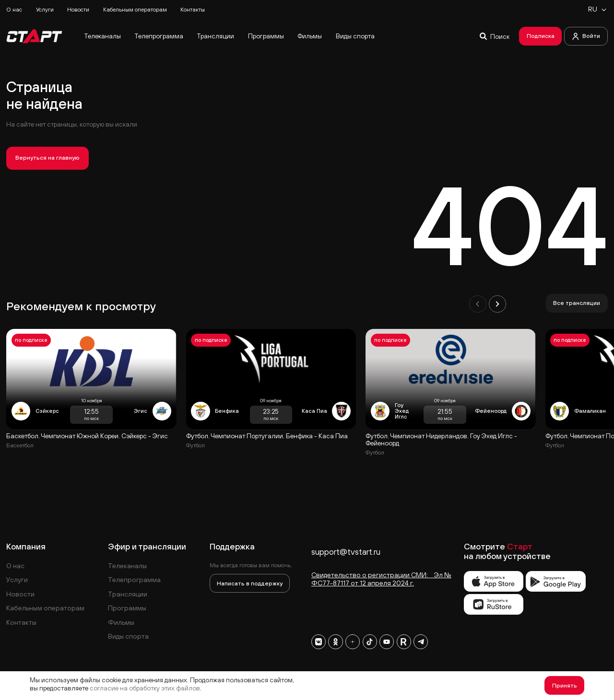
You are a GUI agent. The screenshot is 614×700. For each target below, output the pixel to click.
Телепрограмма (159, 36)
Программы (266, 36)
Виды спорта (355, 36)
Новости (78, 10)
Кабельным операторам (135, 10)
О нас (14, 10)
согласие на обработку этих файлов (145, 688)
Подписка (541, 36)
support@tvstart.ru (346, 552)
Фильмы (310, 36)
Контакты (193, 10)
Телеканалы (102, 36)
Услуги (45, 10)
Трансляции (215, 36)
